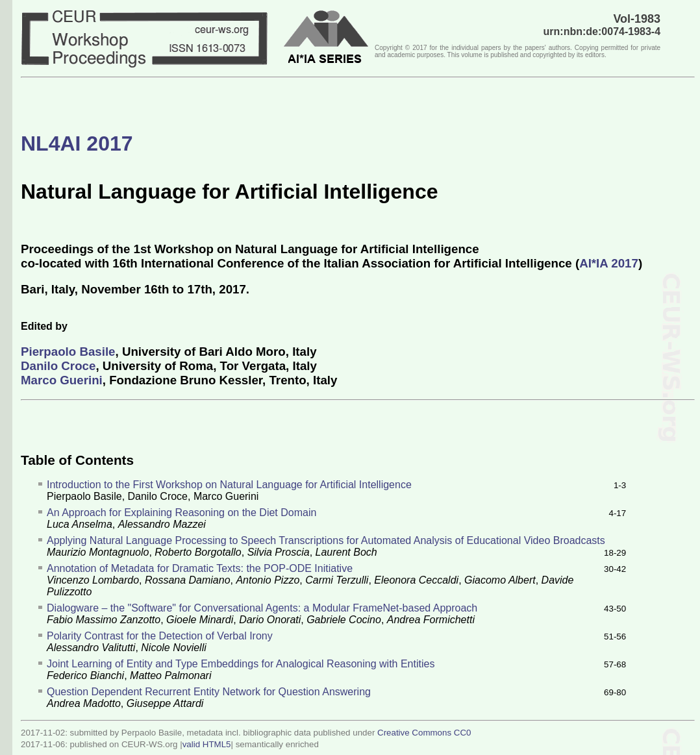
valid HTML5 (207, 744)
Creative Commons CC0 (424, 733)
